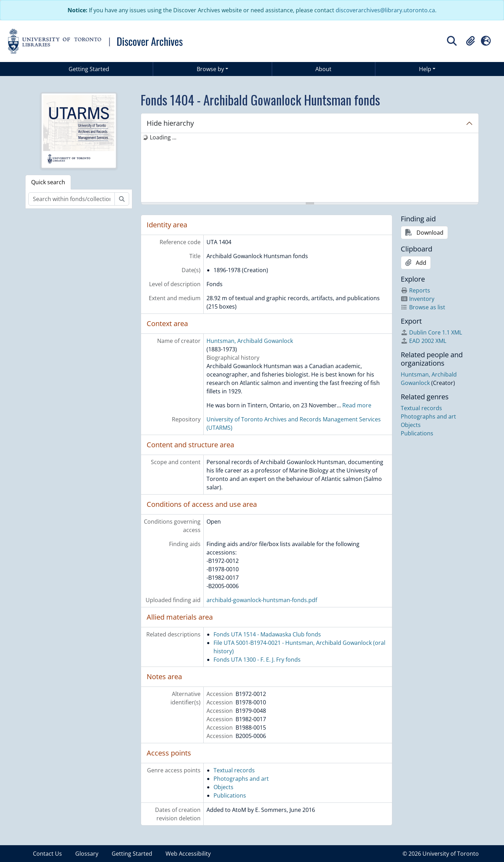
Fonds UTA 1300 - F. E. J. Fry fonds (257, 660)
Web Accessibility (188, 854)
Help (425, 69)
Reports (415, 290)
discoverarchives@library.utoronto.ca (385, 10)
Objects (223, 787)
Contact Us (47, 854)
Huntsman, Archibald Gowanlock (250, 341)
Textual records (234, 770)
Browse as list (423, 307)
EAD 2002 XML (423, 341)
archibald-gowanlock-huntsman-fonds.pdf (262, 600)
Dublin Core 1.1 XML (431, 332)
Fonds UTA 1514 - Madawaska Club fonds (267, 634)
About (323, 69)
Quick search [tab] (48, 182)
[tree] (310, 168)
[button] (470, 41)
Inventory (418, 299)
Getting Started (89, 69)
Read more (357, 405)
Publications (230, 795)
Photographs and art (241, 779)
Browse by (210, 69)
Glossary (87, 854)
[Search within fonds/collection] (72, 199)
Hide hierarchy (170, 123)
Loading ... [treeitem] (163, 137)
